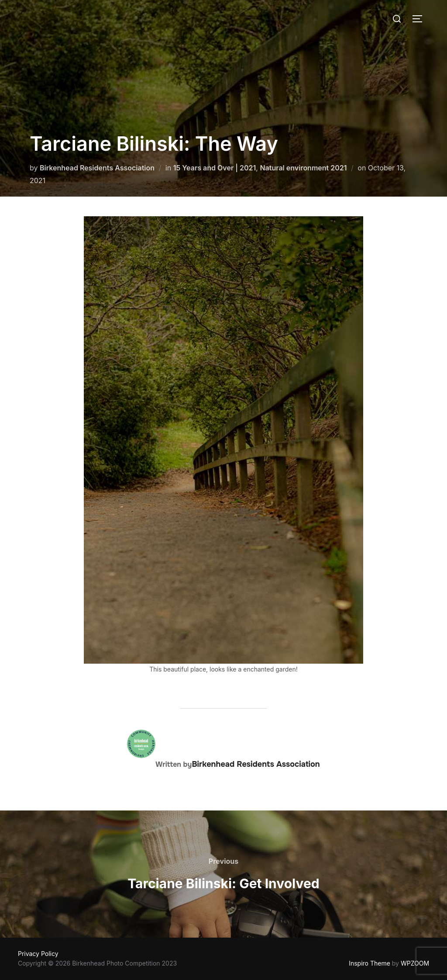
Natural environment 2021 (303, 168)
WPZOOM (415, 963)
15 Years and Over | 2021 (215, 168)
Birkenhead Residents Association (97, 168)
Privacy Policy (38, 954)
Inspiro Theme (370, 963)
